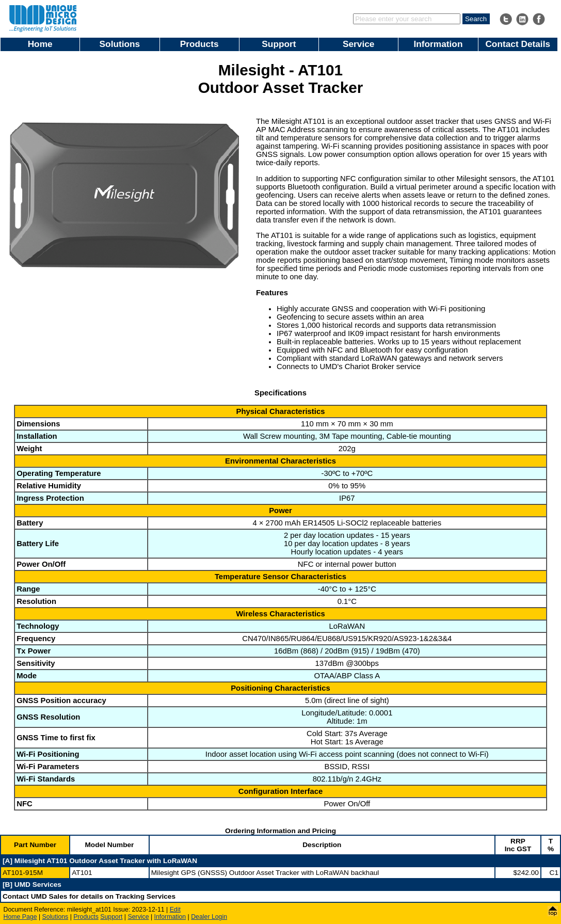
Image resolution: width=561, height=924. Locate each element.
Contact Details (518, 44)
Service (358, 44)
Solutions (120, 44)
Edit (175, 910)
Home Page (20, 917)
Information (438, 44)
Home (40, 44)
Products (199, 44)
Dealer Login (209, 917)
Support (279, 44)
